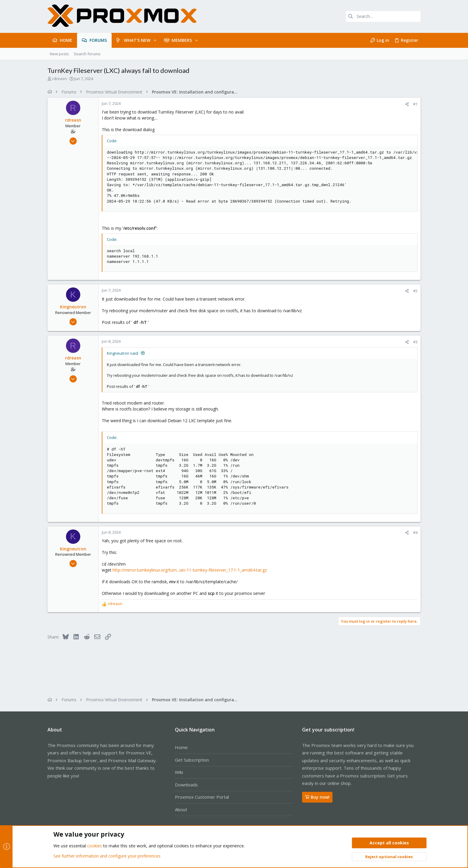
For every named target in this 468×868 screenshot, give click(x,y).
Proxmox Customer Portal (202, 797)
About (181, 809)
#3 (415, 342)
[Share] (407, 104)
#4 (415, 532)
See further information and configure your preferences (107, 856)
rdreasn (60, 79)
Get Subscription (192, 760)
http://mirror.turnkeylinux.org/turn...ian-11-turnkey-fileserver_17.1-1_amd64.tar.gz (190, 570)
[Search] (383, 16)
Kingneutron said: (123, 353)
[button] (155, 40)
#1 (415, 104)
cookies (95, 846)
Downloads (186, 785)
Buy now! (317, 797)
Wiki (179, 772)
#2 (415, 291)
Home (181, 747)
